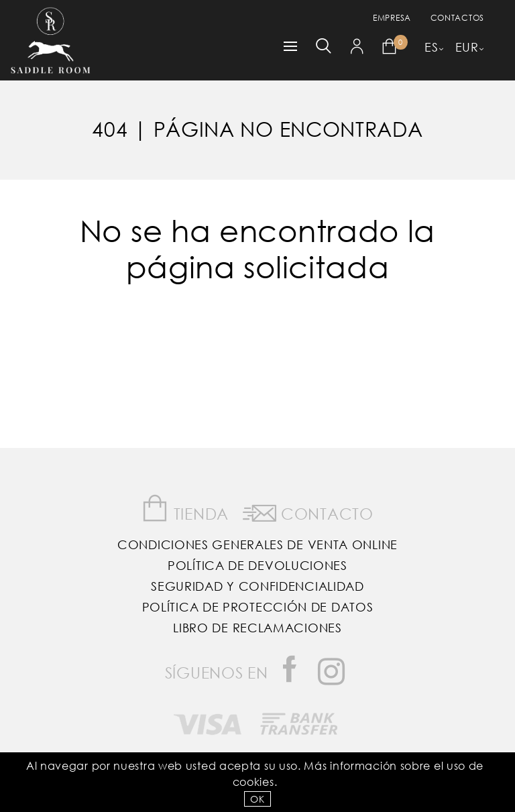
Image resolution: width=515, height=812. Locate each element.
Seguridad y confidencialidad (257, 586)
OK (257, 799)
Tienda (185, 509)
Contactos (457, 18)
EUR (467, 47)
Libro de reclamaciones (257, 628)
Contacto (308, 511)
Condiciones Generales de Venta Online (257, 544)
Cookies (253, 781)
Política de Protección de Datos (258, 607)
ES (431, 47)
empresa (392, 18)
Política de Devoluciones (257, 565)
